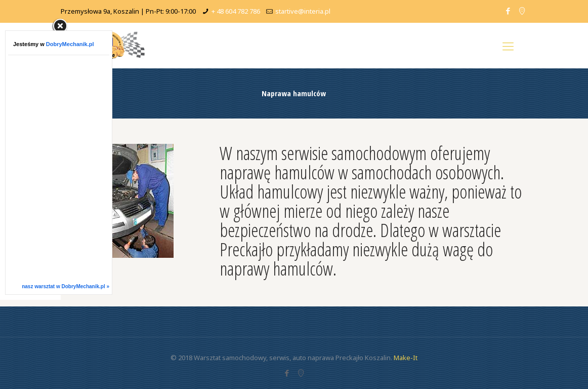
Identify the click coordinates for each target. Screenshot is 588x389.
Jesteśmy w (54, 44)
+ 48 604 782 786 (236, 11)
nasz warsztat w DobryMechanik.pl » (66, 286)
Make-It (406, 358)
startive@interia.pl (303, 11)
